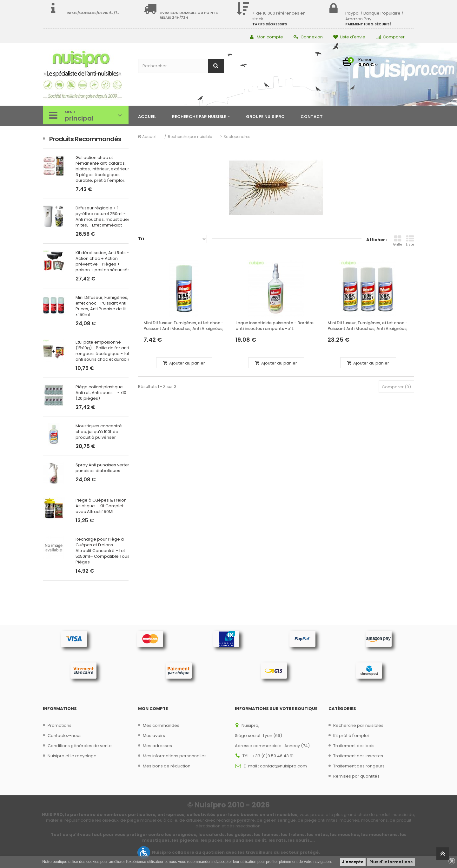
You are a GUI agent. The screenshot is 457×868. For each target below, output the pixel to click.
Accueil (147, 137)
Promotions (60, 725)
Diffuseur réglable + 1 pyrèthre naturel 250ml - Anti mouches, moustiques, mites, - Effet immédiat (103, 217)
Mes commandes (161, 725)
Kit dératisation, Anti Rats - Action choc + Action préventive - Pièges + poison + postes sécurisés (103, 261)
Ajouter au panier (184, 363)
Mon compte (266, 37)
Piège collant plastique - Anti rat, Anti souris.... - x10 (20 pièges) (101, 393)
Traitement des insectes (358, 756)
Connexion (308, 37)
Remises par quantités (356, 776)
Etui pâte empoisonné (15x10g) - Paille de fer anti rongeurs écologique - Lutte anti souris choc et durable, (104, 351)
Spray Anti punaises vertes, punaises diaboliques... (103, 468)
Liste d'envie (349, 37)
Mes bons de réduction (167, 766)
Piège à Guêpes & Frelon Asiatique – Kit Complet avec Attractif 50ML (101, 506)
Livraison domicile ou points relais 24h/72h (189, 15)
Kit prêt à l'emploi (351, 736)
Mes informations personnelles (175, 756)
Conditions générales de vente (80, 746)
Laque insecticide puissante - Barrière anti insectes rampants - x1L (275, 326)
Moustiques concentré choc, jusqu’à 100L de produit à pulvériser (99, 432)
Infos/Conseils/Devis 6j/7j (93, 13)
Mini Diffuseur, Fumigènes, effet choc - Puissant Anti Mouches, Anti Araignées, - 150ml (183, 326)
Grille (397, 241)
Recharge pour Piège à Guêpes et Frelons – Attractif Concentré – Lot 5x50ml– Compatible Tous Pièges (103, 551)
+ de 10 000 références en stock (279, 16)
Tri (141, 238)
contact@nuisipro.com (283, 766)
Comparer (390, 37)
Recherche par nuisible (190, 137)
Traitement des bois (354, 746)
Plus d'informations (391, 862)
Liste (410, 241)
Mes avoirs (154, 736)
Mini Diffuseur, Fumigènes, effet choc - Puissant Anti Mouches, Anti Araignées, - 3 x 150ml (368, 326)
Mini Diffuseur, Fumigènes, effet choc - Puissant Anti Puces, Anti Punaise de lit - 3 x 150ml (104, 306)
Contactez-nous (65, 736)
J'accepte (353, 862)
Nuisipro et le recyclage (72, 756)
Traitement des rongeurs (359, 766)
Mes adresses (157, 746)
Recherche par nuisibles (358, 725)
